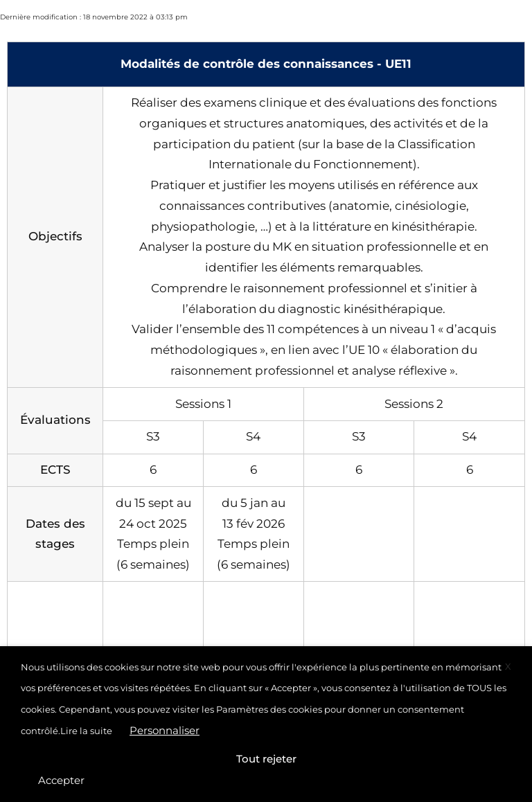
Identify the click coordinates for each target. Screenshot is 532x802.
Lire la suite (86, 731)
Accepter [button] (61, 780)
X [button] (508, 666)
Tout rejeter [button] (266, 759)
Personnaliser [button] (165, 730)
